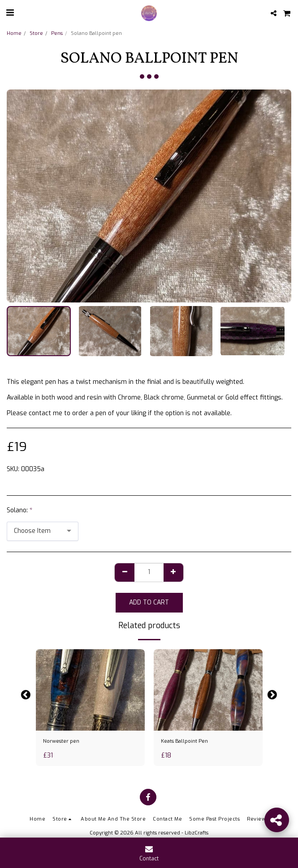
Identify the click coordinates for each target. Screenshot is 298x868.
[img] (90, 690)
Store (36, 33)
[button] (10, 13)
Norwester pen (61, 741)
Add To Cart (149, 602)
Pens (57, 33)
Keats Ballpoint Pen (184, 741)
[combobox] (43, 531)
